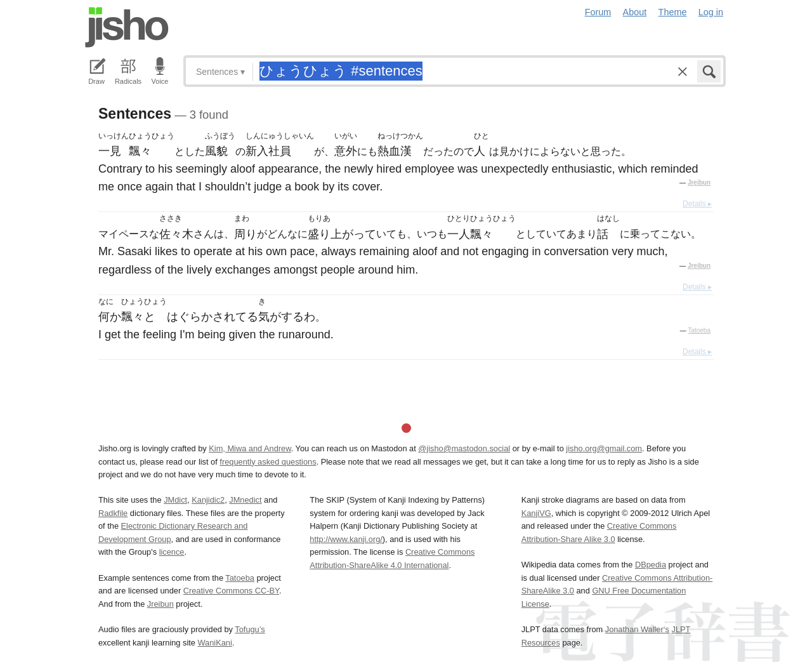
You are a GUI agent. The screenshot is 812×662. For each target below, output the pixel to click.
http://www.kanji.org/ (346, 539)
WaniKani (215, 643)
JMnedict (245, 500)
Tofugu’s (250, 629)
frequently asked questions (268, 462)
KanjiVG (536, 513)
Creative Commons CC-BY (231, 591)
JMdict (175, 500)
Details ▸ (697, 204)
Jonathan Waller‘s (637, 629)
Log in (711, 12)
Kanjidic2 (208, 500)
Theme (673, 12)
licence (172, 552)
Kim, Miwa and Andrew (250, 448)
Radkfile (113, 513)
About (635, 12)
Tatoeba (699, 330)
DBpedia (651, 565)
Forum (598, 12)
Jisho (127, 27)
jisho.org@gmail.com (604, 448)
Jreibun (699, 182)
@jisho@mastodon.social (464, 448)
